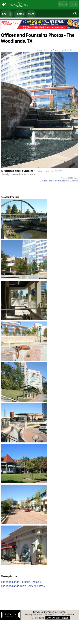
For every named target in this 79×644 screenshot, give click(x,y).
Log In (73, 4)
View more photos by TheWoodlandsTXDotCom (59, 181)
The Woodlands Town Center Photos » (23, 586)
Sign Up (63, 4)
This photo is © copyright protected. (58, 50)
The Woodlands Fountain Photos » (21, 582)
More (31, 14)
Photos (20, 14)
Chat (7, 14)
